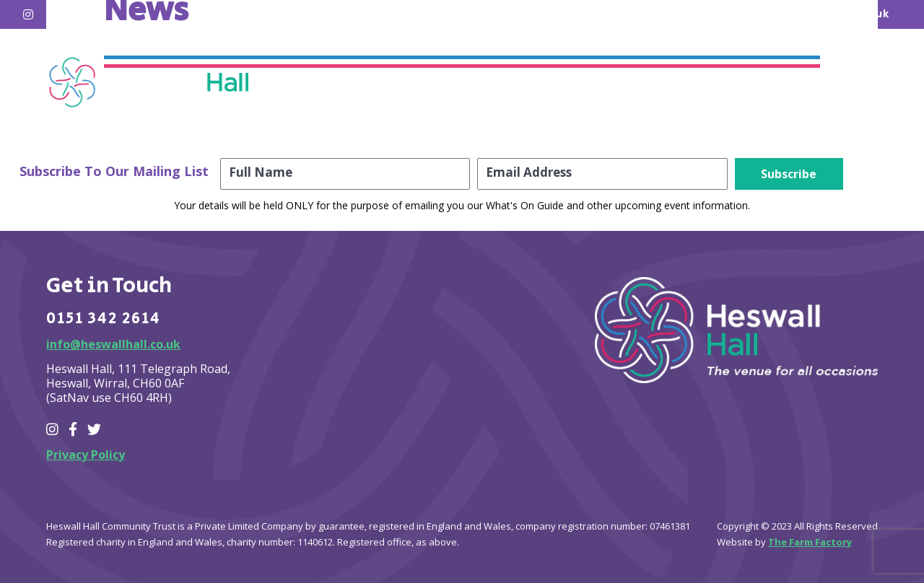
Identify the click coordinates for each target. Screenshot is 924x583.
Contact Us (803, 84)
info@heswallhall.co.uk (113, 344)
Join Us (705, 84)
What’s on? (445, 84)
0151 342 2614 (104, 319)
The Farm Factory (810, 542)
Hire (534, 84)
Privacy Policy (86, 455)
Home (351, 84)
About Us (615, 84)
